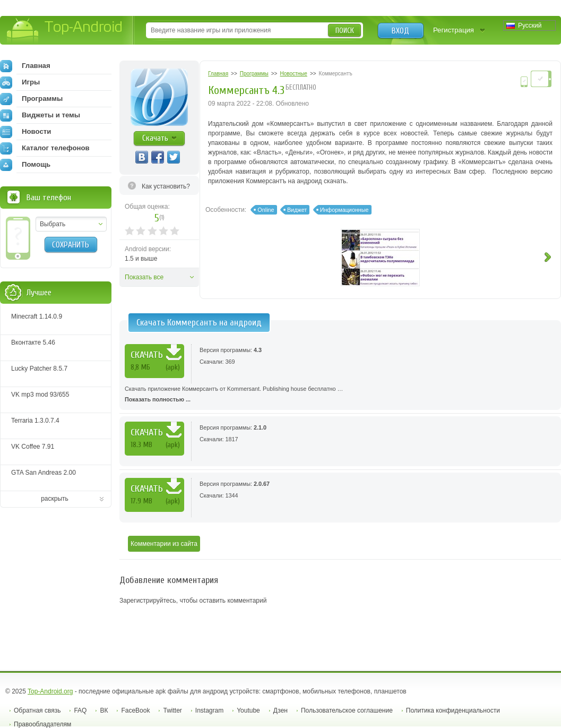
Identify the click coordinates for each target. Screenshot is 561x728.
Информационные (344, 210)
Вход (400, 31)
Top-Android (65, 31)
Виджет (297, 210)
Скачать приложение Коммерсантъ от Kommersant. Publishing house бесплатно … (340, 395)
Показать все (144, 277)
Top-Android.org (50, 691)
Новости (25, 132)
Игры (20, 82)
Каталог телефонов (45, 148)
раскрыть (55, 499)
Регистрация (454, 30)
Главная (25, 66)
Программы (31, 99)
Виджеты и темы (40, 115)
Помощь (25, 165)
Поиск (345, 31)
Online (266, 210)
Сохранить (71, 245)
